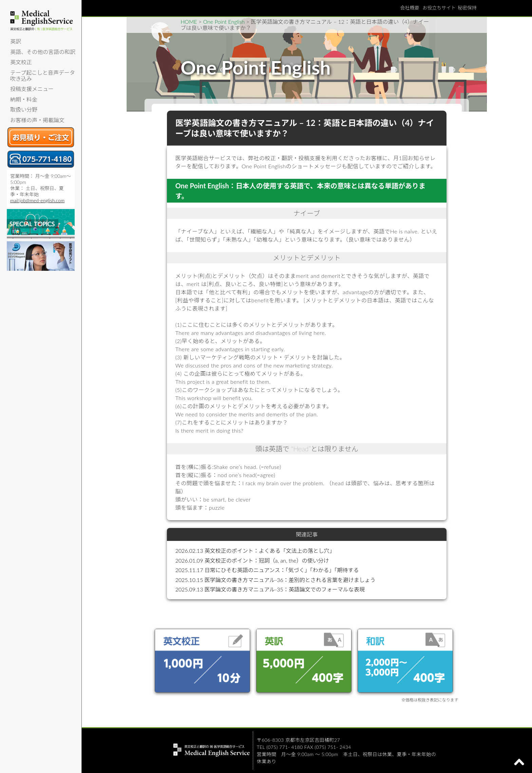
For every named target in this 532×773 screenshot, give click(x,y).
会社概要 (410, 8)
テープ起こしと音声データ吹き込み (43, 76)
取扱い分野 (24, 109)
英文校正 (21, 62)
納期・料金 (24, 99)
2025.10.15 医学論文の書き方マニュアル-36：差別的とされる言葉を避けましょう (275, 580)
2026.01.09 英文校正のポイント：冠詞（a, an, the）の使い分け (252, 560)
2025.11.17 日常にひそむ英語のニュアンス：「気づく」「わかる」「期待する (267, 570)
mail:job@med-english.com (37, 200)
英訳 (16, 41)
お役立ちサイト (439, 8)
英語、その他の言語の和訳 (43, 52)
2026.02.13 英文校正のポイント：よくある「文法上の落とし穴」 (255, 551)
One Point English (224, 22)
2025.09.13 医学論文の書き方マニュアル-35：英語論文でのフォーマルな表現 (270, 589)
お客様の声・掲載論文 (37, 120)
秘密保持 (467, 8)
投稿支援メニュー (32, 89)
